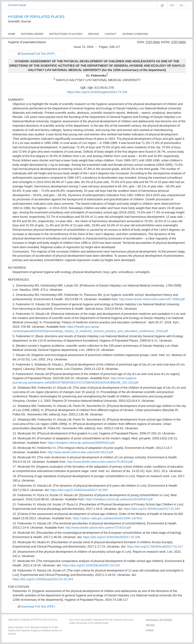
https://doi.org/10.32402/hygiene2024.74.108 (97, 92)
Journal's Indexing (135, 34)
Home (12, 34)
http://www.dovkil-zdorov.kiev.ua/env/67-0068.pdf (152, 299)
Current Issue (17, 5)
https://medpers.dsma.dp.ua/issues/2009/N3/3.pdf (81, 443)
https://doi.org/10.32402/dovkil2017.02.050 (79, 490)
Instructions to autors (66, 34)
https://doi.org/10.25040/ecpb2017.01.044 (152, 509)
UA (181, 6)
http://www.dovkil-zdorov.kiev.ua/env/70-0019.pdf (100, 462)
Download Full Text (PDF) (38, 54)
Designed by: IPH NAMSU (159, 620)
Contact (110, 34)
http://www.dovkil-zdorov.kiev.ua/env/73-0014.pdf (98, 528)
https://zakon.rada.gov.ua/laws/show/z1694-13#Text (107, 518)
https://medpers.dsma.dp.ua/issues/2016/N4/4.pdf (119, 499)
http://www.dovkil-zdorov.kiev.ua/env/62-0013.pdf (80, 452)
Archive (94, 34)
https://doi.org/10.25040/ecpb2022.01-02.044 (43, 579)
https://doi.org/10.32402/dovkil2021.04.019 (91, 565)
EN (172, 6)
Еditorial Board (32, 34)
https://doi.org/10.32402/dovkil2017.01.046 (112, 537)
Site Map (150, 625)
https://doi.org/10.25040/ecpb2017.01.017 (155, 547)
